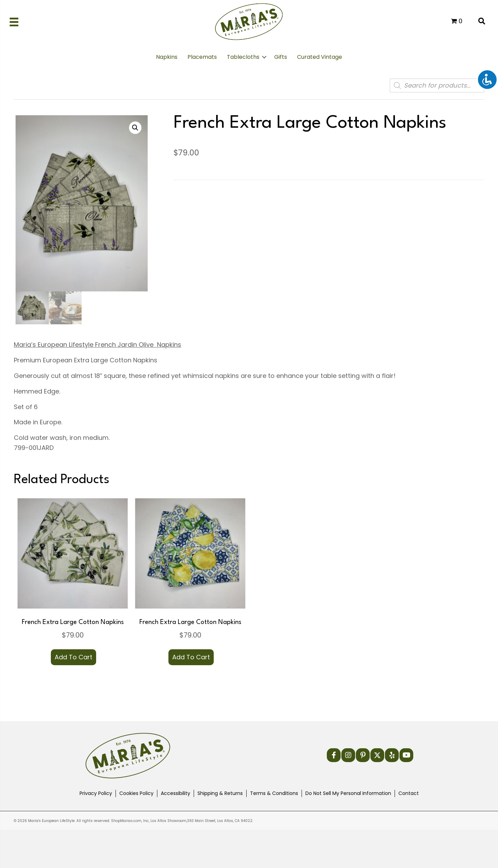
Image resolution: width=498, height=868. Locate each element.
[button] (264, 57)
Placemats (202, 57)
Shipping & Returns (220, 793)
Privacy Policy (96, 793)
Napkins (167, 57)
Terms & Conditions (274, 793)
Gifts (281, 57)
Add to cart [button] (73, 657)
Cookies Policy (136, 793)
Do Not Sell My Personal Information (348, 793)
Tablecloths (243, 57)
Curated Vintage (320, 57)
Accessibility (176, 793)
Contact (409, 793)
